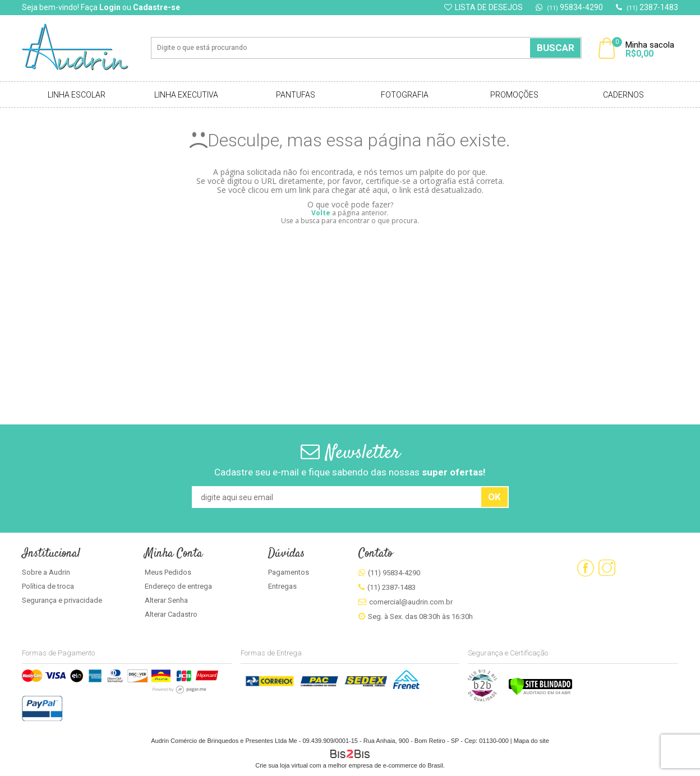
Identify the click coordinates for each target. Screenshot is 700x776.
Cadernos (623, 95)
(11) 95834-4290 (394, 573)
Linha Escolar (77, 95)
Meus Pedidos (168, 572)
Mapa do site (531, 741)
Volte (321, 213)
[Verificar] (540, 693)
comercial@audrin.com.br (411, 602)
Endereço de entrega (178, 586)
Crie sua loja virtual (282, 765)
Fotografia (405, 95)
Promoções (514, 95)
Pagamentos (289, 572)
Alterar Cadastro (171, 614)
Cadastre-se (156, 7)
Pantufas (296, 95)
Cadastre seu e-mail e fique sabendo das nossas (350, 472)
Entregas (282, 586)
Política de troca (48, 586)
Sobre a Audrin (46, 572)
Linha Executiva (186, 95)
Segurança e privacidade (62, 600)
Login (110, 7)
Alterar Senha (166, 600)
